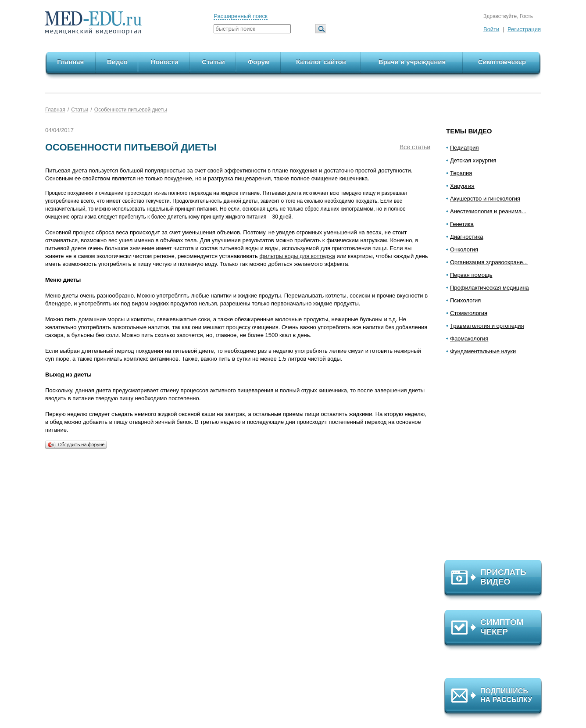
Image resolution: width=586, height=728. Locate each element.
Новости (165, 62)
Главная (70, 62)
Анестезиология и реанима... (488, 211)
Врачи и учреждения (412, 62)
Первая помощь (471, 275)
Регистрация (524, 29)
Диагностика (466, 237)
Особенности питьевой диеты (131, 110)
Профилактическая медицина (490, 288)
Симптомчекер (502, 62)
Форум (259, 62)
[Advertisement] (497, 461)
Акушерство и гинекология (485, 199)
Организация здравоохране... (489, 262)
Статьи (213, 62)
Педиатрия (465, 148)
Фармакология (469, 339)
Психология (465, 300)
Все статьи (415, 147)
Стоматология (469, 313)
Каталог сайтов (321, 62)
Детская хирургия (473, 160)
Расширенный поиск (240, 16)
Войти (491, 29)
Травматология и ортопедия (487, 326)
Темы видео (469, 131)
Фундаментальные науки (483, 351)
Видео (117, 62)
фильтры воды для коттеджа (297, 256)
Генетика (462, 224)
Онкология (464, 249)
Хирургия (462, 186)
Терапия (461, 173)
